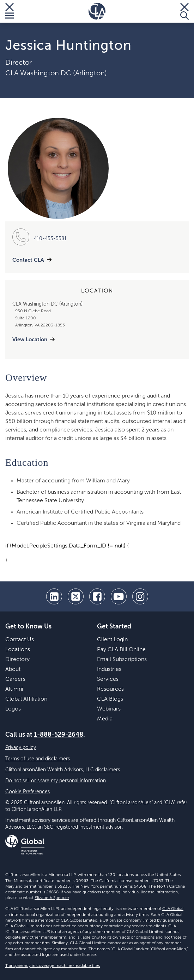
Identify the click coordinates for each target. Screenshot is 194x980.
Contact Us (20, 640)
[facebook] (97, 596)
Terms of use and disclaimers (38, 759)
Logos (13, 709)
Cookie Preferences (28, 792)
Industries (109, 669)
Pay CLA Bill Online (121, 650)
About (13, 669)
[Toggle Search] (184, 11)
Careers (15, 679)
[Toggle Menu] (10, 11)
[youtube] (119, 596)
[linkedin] (54, 596)
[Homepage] (97, 11)
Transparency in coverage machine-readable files (53, 966)
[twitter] (76, 596)
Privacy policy (21, 748)
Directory (17, 660)
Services (108, 679)
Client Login (112, 640)
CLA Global (173, 909)
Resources (110, 689)
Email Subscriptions (122, 660)
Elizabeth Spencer (52, 898)
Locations (18, 650)
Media (105, 719)
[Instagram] (140, 596)
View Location (30, 340)
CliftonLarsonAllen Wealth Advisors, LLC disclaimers (63, 770)
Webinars (109, 709)
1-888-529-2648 (59, 735)
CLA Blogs (110, 699)
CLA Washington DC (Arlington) (56, 74)
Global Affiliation (26, 699)
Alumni (14, 689)
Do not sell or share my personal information (56, 781)
